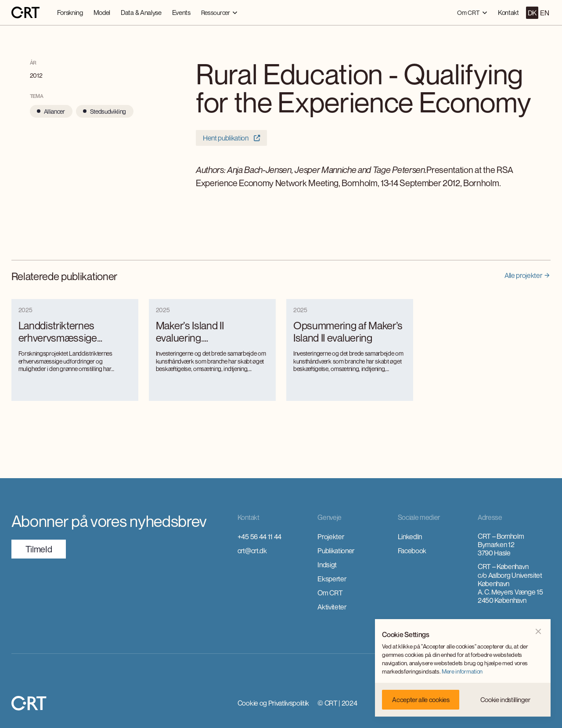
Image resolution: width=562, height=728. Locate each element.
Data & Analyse (141, 12)
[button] (219, 13)
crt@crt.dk (252, 551)
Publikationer (336, 551)
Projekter (331, 537)
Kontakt (508, 12)
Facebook (412, 551)
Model (102, 12)
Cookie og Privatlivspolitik (273, 703)
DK (532, 13)
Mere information (462, 671)
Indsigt (327, 565)
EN (544, 13)
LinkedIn (410, 537)
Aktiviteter (332, 607)
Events (181, 12)
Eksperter (332, 579)
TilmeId (39, 549)
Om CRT (330, 593)
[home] (25, 13)
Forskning (70, 12)
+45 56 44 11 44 (259, 537)
